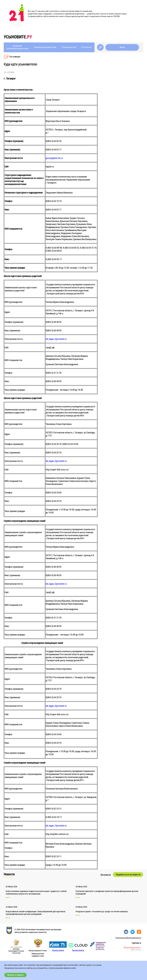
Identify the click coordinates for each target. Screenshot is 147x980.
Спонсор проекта (58, 950)
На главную (15, 56)
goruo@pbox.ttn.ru (54, 158)
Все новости (106, 875)
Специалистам (69, 47)
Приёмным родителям (45, 47)
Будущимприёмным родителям (17, 47)
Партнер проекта (78, 950)
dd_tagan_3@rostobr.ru (56, 339)
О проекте (86, 47)
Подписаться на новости (128, 875)
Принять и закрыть (16, 975)
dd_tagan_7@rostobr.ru (56, 825)
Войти (122, 47)
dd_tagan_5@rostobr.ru (56, 461)
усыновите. (18, 37)
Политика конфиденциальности (128, 938)
